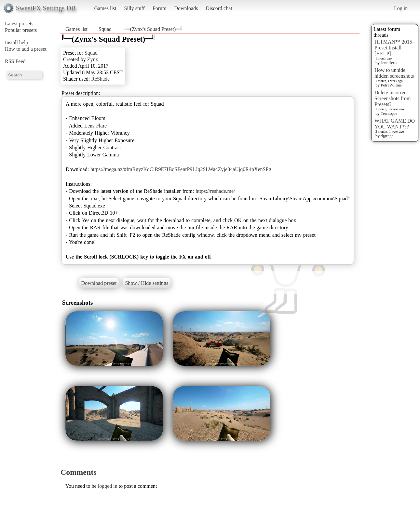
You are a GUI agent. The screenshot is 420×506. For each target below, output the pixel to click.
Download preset (99, 283)
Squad (105, 29)
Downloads (186, 8)
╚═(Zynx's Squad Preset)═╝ (153, 29)
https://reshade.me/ (215, 191)
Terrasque (389, 113)
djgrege (387, 136)
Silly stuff (135, 8)
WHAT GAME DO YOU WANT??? (395, 124)
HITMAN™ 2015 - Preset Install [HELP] (395, 48)
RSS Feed (15, 61)
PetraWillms (391, 85)
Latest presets (19, 24)
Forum (160, 8)
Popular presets (21, 30)
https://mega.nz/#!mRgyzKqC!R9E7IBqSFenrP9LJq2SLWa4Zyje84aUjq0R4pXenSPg (181, 169)
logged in (108, 486)
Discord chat (219, 8)
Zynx (93, 59)
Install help (17, 42)
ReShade (100, 79)
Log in (401, 8)
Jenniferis (389, 63)
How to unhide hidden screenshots (394, 73)
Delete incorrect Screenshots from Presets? (393, 98)
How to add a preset (26, 49)
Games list (105, 8)
